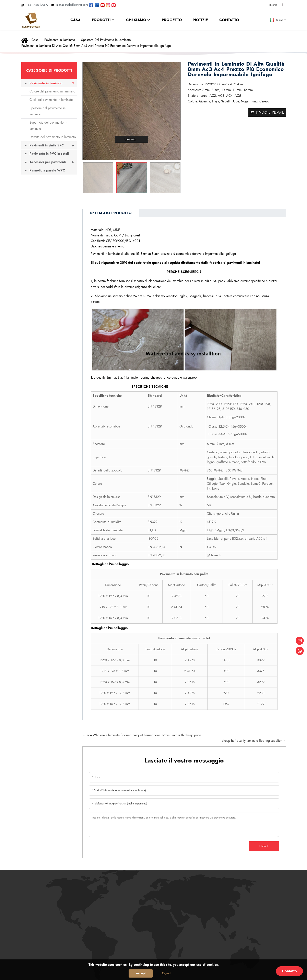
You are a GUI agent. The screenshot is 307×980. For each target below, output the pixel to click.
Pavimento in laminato (60, 40)
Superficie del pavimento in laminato (48, 126)
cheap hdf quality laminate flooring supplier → (254, 741)
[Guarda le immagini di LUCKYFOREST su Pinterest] (114, 5)
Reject (166, 973)
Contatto (289, 971)
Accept (141, 973)
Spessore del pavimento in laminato (106, 40)
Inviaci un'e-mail (270, 113)
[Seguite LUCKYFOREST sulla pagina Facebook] (91, 5)
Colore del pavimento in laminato (52, 91)
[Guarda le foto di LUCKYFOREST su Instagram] (108, 5)
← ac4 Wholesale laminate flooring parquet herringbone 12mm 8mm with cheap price (142, 735)
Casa (35, 40)
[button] (175, 178)
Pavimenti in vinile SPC (47, 145)
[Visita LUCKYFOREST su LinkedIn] (97, 5)
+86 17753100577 (35, 5)
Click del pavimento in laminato (51, 100)
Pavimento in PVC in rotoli (49, 154)
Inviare (264, 846)
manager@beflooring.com (70, 5)
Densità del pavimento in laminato (53, 137)
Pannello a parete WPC (47, 170)
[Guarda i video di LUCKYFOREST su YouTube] (103, 5)
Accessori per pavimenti (48, 162)
